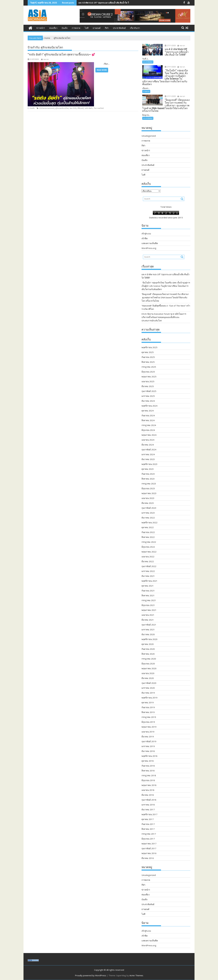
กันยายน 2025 (148, 357)
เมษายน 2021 (148, 615)
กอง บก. (45, 59)
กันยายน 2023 (148, 474)
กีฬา (107, 28)
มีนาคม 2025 (148, 386)
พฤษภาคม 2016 (149, 853)
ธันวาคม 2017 (148, 809)
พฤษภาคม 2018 (149, 785)
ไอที (87, 28)
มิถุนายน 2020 (148, 664)
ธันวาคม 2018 (148, 751)
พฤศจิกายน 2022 (149, 522)
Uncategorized (149, 136)
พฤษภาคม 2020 (149, 668)
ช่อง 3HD (73, 108)
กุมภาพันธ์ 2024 (149, 449)
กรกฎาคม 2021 (149, 600)
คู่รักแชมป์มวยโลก (62, 108)
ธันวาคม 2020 (148, 634)
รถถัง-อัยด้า (89, 108)
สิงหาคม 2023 (148, 479)
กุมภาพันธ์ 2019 (149, 741)
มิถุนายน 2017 (148, 839)
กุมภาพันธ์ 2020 (149, 683)
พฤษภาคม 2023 (149, 493)
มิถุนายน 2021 (148, 605)
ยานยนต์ (97, 28)
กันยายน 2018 (148, 766)
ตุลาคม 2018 (148, 761)
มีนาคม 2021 (148, 620)
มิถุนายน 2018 (148, 780)
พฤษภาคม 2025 (149, 377)
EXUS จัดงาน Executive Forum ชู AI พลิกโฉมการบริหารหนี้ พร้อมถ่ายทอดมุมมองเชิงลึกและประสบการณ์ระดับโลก (164, 317)
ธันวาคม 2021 (148, 576)
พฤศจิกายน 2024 (149, 406)
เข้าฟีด (145, 238)
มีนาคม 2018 (148, 795)
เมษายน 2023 (148, 498)
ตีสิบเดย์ (80, 108)
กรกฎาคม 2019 (149, 717)
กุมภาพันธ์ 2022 (149, 566)
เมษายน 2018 (148, 790)
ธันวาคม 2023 (148, 459)
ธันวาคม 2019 (148, 693)
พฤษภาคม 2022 (149, 552)
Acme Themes (136, 975)
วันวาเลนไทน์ (99, 108)
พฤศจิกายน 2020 (149, 639)
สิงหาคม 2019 (148, 712)
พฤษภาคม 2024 (149, 435)
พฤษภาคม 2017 (149, 844)
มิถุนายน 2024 (148, 430)
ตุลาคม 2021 (148, 586)
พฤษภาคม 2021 (149, 610)
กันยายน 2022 (148, 532)
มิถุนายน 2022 (148, 547)
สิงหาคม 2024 (148, 420)
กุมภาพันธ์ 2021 (149, 625)
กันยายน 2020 (148, 649)
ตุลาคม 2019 (148, 702)
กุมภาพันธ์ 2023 (149, 508)
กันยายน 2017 (148, 824)
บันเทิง (65, 28)
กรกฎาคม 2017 (149, 834)
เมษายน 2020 (148, 673)
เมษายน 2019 (148, 732)
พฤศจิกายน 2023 (149, 464)
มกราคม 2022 (148, 571)
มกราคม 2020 (148, 688)
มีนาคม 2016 (148, 858)
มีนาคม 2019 (148, 736)
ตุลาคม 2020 (148, 644)
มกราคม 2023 (148, 513)
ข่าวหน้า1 (41, 28)
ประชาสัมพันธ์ (119, 28)
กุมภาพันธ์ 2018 (149, 800)
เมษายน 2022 (148, 557)
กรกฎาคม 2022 (149, 542)
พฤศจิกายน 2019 (149, 698)
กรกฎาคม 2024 (149, 425)
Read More (102, 70)
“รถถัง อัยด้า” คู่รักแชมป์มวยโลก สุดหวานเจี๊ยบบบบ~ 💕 (61, 54)
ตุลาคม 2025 (148, 352)
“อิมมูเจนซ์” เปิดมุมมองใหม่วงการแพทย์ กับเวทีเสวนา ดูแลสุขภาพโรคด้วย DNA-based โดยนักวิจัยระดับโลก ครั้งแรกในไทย (165, 297)
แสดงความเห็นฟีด (150, 243)
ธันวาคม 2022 (148, 518)
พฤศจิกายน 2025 (149, 347)
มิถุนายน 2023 (148, 488)
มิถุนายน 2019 (148, 722)
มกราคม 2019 (148, 746)
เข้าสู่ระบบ (146, 233)
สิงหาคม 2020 (148, 654)
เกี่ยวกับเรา (135, 28)
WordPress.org (149, 248)
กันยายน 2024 (148, 415)
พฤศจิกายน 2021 (149, 581)
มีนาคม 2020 (148, 678)
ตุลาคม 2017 (148, 819)
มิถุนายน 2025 (148, 372)
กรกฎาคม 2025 (149, 367)
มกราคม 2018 (148, 805)
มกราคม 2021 (148, 629)
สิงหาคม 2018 (148, 771)
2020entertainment (47, 108)
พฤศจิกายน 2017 (149, 814)
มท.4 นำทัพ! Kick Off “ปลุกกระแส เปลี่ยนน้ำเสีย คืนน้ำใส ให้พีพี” (106, 3)
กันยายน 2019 (148, 707)
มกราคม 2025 (148, 396)
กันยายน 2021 (148, 591)
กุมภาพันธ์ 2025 (149, 391)
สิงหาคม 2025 (148, 362)
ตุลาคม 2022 (148, 527)
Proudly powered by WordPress (91, 975)
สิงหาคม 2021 (148, 595)
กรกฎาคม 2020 (149, 659)
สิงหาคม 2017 (148, 829)
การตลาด (76, 28)
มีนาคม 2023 (148, 503)
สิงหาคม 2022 (148, 537)
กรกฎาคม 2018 (149, 775)
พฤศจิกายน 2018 (149, 756)
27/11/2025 (170, 46)
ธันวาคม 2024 (148, 401)
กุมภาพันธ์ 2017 (149, 848)
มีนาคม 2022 (148, 561)
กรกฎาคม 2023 (149, 484)
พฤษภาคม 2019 (149, 727)
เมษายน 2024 (148, 440)
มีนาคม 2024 (148, 445)
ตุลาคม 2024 (148, 411)
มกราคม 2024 (148, 454)
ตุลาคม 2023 (148, 469)
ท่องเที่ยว (53, 28)
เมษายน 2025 (148, 381)
